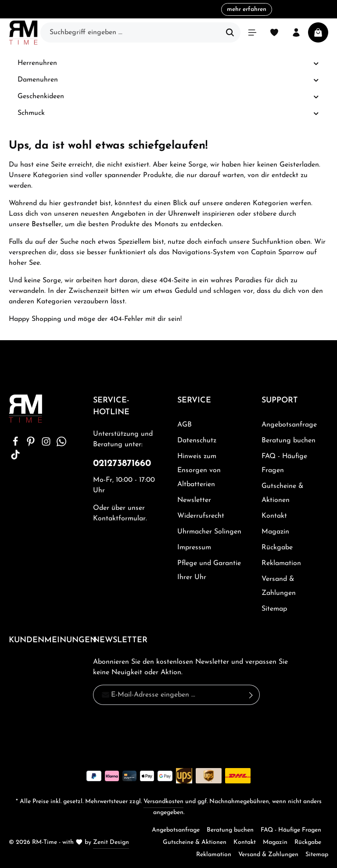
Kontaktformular (119, 519)
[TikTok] (15, 458)
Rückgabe (277, 548)
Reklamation (281, 563)
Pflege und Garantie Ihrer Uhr (209, 570)
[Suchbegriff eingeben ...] (130, 32)
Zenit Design (111, 842)
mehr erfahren (247, 9)
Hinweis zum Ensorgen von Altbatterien (199, 470)
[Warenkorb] (318, 32)
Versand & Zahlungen (279, 586)
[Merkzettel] (274, 32)
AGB (185, 425)
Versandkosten (163, 802)
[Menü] (252, 32)
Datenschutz (197, 441)
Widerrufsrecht (201, 516)
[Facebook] (16, 445)
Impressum (194, 548)
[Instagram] (47, 445)
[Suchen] (230, 32)
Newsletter (194, 500)
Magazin (275, 532)
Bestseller (47, 224)
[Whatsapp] (61, 445)
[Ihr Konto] (296, 32)
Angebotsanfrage (289, 425)
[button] (316, 63)
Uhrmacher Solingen (209, 532)
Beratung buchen (289, 441)
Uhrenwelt (184, 214)
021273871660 (122, 464)
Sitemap (274, 609)
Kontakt (274, 516)
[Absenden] (251, 695)
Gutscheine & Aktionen (283, 493)
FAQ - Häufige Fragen (284, 463)
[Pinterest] (32, 445)
